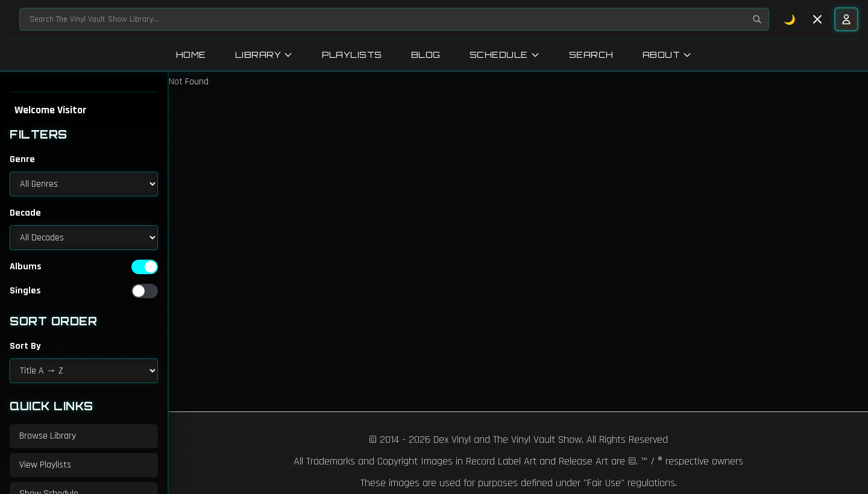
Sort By (25, 346)
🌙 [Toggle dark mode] (790, 19)
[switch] (145, 267)
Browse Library (48, 436)
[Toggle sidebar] (817, 19)
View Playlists (45, 465)
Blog (426, 55)
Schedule (505, 55)
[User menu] (846, 19)
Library (264, 55)
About (668, 55)
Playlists (352, 55)
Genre (22, 159)
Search (591, 55)
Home (191, 55)
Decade (25, 213)
